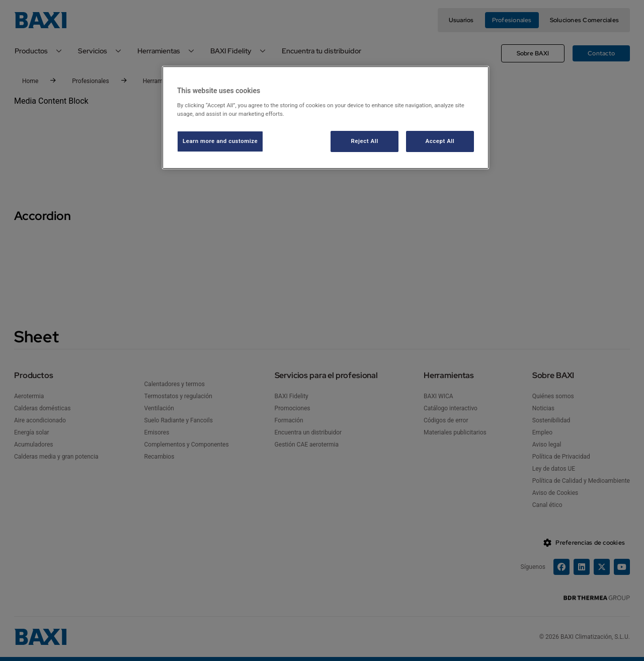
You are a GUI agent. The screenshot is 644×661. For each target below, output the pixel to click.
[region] (326, 118)
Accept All (440, 141)
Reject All (365, 141)
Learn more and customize (220, 141)
